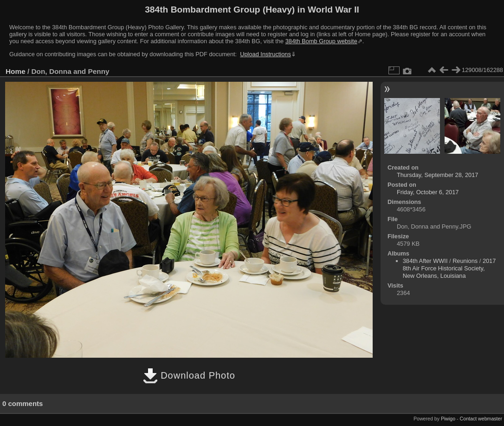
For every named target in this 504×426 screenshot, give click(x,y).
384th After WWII (425, 261)
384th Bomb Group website (321, 41)
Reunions (465, 261)
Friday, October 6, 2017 (428, 192)
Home (16, 71)
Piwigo (448, 419)
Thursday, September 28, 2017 (437, 175)
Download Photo (189, 375)
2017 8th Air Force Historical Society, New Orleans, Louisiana (449, 268)
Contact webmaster (481, 419)
